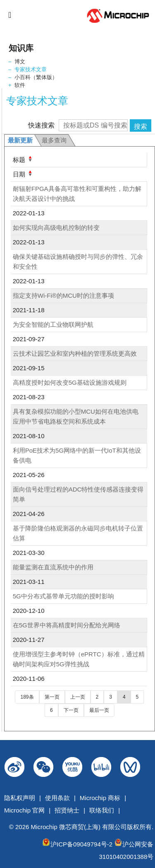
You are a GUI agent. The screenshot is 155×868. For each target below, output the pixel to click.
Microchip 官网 (24, 810)
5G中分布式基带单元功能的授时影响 (63, 596)
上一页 (78, 697)
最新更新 (20, 140)
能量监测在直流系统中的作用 (53, 567)
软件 (20, 85)
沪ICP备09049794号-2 (81, 844)
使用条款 (57, 798)
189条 (27, 697)
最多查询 (54, 140)
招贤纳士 (67, 810)
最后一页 (99, 710)
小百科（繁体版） (36, 77)
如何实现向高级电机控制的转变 (56, 228)
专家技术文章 (31, 69)
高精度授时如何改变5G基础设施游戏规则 (70, 382)
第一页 (52, 697)
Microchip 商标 (100, 798)
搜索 (141, 127)
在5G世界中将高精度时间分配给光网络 (67, 625)
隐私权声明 (20, 798)
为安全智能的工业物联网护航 (53, 324)
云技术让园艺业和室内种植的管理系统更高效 (75, 353)
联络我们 (102, 810)
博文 (20, 61)
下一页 (71, 710)
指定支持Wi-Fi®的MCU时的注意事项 (63, 295)
